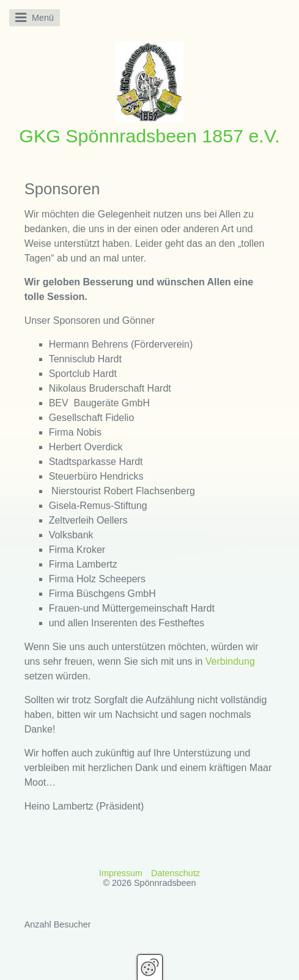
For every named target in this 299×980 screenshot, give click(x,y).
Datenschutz (175, 873)
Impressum (121, 873)
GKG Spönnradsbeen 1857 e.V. (149, 136)
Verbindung (230, 661)
